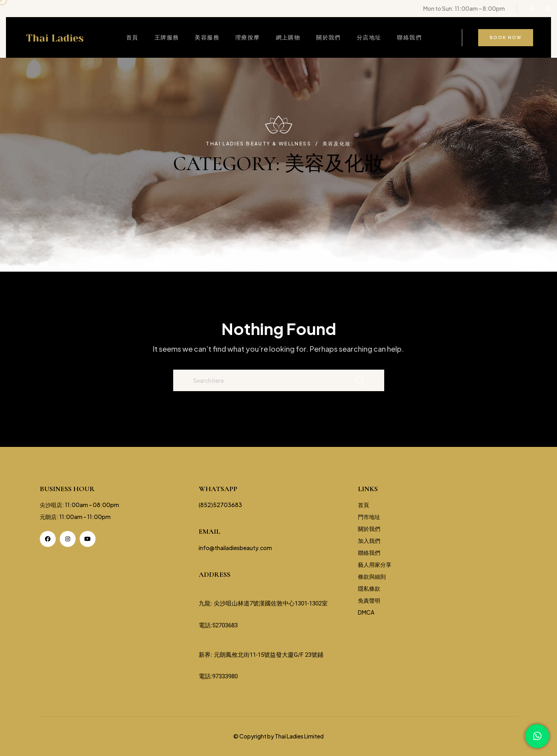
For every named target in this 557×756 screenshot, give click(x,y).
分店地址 (369, 37)
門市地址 (369, 517)
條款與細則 (372, 576)
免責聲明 (369, 600)
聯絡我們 (409, 37)
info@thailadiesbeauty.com (235, 548)
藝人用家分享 (375, 564)
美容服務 (207, 37)
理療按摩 (248, 37)
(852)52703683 (220, 505)
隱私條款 (369, 588)
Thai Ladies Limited (299, 736)
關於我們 (328, 37)
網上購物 (288, 37)
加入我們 (369, 541)
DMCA (366, 612)
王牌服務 (167, 37)
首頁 (132, 37)
